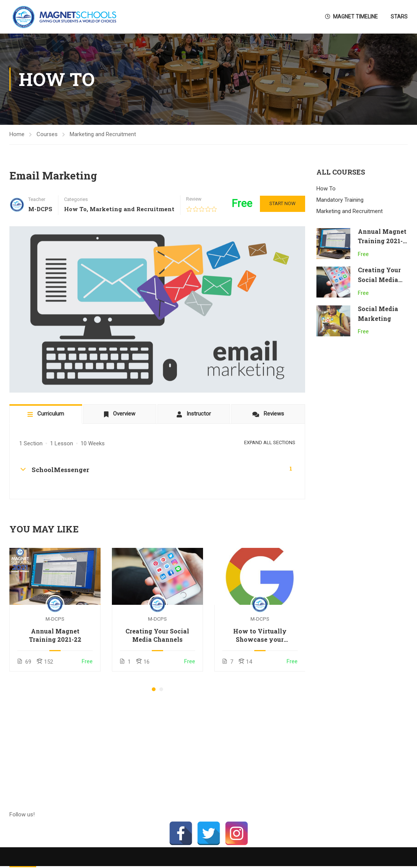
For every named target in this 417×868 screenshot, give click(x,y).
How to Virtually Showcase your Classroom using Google (260, 636)
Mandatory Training (340, 200)
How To (75, 209)
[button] (154, 689)
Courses (47, 134)
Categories (76, 199)
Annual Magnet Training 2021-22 (55, 635)
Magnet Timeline (351, 17)
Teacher (37, 199)
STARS (399, 17)
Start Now (283, 203)
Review (194, 199)
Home (17, 134)
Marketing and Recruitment (103, 134)
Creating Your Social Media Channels (157, 635)
